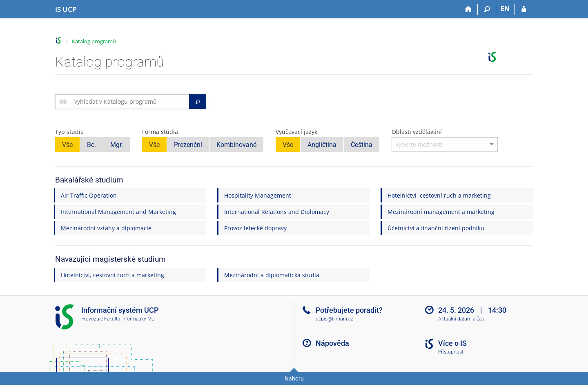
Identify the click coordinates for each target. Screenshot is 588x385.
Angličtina (322, 145)
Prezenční (188, 145)
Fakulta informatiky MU (129, 319)
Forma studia (160, 132)
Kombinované (236, 145)
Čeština (362, 145)
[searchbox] (130, 102)
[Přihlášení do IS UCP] (524, 9)
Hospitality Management (258, 195)
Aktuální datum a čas (461, 319)
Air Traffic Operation (89, 195)
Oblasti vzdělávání (417, 132)
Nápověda (332, 343)
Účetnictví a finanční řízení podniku (436, 228)
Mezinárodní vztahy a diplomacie (106, 228)
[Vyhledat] (198, 102)
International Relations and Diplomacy (277, 212)
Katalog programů (94, 41)
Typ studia (69, 132)
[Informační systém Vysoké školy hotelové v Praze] (66, 9)
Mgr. (117, 145)
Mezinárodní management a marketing (441, 212)
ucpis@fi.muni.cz (334, 319)
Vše (67, 145)
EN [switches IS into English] (505, 9)
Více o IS (452, 343)
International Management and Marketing (118, 212)
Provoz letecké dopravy (255, 228)
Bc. (91, 145)
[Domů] (469, 9)
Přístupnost (451, 352)
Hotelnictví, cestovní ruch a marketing (439, 195)
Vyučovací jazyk (296, 132)
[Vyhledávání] (487, 9)
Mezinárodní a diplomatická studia (272, 275)
